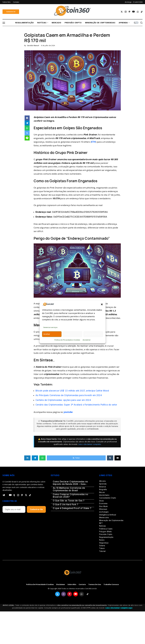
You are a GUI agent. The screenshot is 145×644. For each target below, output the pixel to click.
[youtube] (133, 12)
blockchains (104, 495)
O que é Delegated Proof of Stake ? (72, 508)
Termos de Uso (95, 585)
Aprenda (103, 484)
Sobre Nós (72, 585)
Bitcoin (102, 492)
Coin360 (70, 421)
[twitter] (122, 12)
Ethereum (103, 509)
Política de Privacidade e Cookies (67, 340)
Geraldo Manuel (33, 46)
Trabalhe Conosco (111, 585)
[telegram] (4, 495)
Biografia (103, 489)
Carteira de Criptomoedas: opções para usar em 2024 (63, 400)
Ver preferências (92, 334)
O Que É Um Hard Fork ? (66, 505)
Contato (82, 585)
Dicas (101, 501)
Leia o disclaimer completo (90, 444)
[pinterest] (129, 12)
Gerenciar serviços (50, 327)
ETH (94, 142)
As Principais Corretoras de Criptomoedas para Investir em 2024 (69, 395)
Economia (103, 503)
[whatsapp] (138, 12)
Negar (67, 334)
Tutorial (102, 551)
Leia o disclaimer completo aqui (119, 608)
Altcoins (102, 481)
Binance (103, 487)
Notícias (103, 526)
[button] (102, 304)
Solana (102, 546)
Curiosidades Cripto (108, 498)
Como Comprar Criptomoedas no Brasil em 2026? (70, 496)
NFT (101, 523)
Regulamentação (106, 537)
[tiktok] (142, 12)
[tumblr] (14, 495)
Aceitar (47, 334)
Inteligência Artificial (108, 515)
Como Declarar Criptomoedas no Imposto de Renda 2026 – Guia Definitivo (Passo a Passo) (70, 483)
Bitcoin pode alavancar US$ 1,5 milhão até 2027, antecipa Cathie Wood (72, 391)
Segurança (104, 543)
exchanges (104, 512)
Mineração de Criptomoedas (111, 520)
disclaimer (87, 340)
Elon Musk (103, 506)
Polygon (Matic (106, 531)
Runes (102, 540)
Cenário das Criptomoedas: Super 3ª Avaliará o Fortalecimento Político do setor (76, 405)
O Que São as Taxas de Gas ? (69, 501)
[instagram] (126, 12)
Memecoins (104, 517)
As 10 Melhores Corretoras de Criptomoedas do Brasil (69, 489)
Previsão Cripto (106, 534)
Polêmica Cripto (106, 529)
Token (102, 548)
